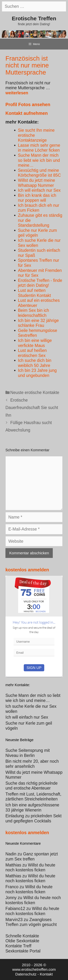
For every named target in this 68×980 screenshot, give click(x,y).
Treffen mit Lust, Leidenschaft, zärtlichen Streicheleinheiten (33, 797)
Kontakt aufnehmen (27, 113)
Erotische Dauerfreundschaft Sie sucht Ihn (32, 408)
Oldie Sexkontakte (22, 941)
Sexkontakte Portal (23, 951)
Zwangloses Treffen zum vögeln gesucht (31, 922)
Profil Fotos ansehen (28, 104)
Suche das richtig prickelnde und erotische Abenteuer (32, 786)
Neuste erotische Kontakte (35, 393)
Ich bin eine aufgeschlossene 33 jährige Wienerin (32, 808)
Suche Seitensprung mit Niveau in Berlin (28, 753)
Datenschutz (26, 974)
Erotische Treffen (34, 18)
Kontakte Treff (18, 946)
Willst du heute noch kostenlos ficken (30, 868)
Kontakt (46, 974)
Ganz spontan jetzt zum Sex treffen (32, 856)
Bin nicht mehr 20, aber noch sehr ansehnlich (32, 764)
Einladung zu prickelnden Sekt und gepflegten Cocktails (33, 818)
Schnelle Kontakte (22, 936)
